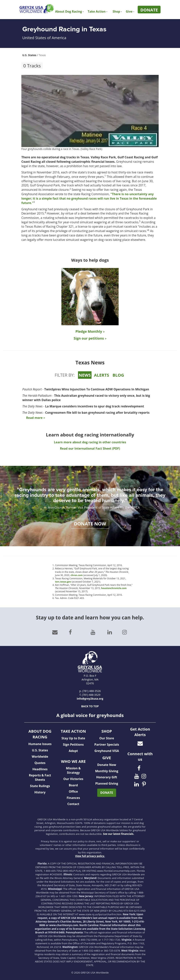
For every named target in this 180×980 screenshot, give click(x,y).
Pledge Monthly (90, 331)
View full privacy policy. (90, 856)
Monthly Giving (107, 771)
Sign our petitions (90, 338)
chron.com (77, 575)
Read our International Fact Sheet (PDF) (90, 448)
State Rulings (40, 786)
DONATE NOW (90, 524)
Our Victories (73, 779)
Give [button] (130, 11)
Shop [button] (117, 11)
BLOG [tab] (118, 375)
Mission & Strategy (73, 770)
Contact (73, 804)
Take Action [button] (98, 11)
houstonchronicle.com (114, 588)
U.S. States (29, 55)
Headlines (40, 769)
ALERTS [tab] (102, 375)
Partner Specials (107, 745)
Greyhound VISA (107, 751)
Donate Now (107, 765)
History (40, 792)
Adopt (73, 751)
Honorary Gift (107, 777)
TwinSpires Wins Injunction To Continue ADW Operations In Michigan (97, 389)
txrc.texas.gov (63, 582)
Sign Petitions (73, 745)
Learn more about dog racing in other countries (90, 442)
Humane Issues (40, 744)
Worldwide (40, 757)
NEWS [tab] (85, 375)
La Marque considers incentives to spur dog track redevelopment (95, 406)
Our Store (107, 738)
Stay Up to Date (73, 738)
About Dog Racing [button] (70, 11)
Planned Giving (107, 783)
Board (73, 785)
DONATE (107, 793)
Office (73, 791)
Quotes (40, 763)
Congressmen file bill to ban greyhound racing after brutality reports (97, 413)
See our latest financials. (119, 834)
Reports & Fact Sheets (40, 777)
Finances (73, 798)
